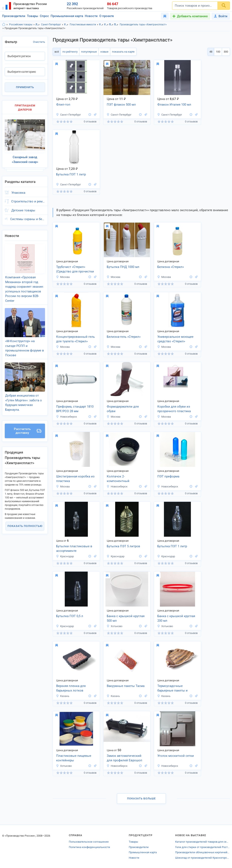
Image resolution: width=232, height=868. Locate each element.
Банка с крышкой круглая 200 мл (176, 618)
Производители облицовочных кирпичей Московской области (203, 852)
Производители (14, 16)
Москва (63, 277)
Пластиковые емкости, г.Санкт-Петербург (116, 25)
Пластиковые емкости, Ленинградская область (111, 25)
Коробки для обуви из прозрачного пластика (174, 409)
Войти (221, 16)
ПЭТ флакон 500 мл (121, 105)
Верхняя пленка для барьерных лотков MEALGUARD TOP (71, 689)
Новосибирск (66, 417)
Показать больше (141, 798)
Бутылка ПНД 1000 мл (123, 267)
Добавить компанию (192, 16)
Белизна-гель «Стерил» (124, 337)
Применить (25, 87)
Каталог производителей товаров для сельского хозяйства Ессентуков (203, 842)
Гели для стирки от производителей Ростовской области (203, 847)
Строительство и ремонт (28, 201)
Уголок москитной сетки (176, 756)
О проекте (107, 16)
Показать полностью (25, 526)
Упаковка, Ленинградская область (101, 25)
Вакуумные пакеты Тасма (126, 686)
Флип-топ (63, 105)
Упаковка (66, 25)
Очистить (39, 42)
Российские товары (21, 25)
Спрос (44, 16)
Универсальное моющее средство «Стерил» (175, 339)
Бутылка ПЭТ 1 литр (71, 174)
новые (104, 52)
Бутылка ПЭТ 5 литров (123, 546)
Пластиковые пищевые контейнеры (74, 758)
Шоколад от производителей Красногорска (203, 858)
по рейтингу (70, 52)
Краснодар (65, 556)
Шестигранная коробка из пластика (75, 479)
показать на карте (123, 52)
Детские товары (23, 210)
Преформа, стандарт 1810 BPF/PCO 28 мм (75, 409)
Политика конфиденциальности (89, 847)
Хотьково (114, 626)
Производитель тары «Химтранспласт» (143, 25)
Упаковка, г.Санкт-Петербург (106, 25)
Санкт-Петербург (51, 25)
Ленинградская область (38, 25)
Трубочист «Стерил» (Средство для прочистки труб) (75, 270)
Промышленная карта (67, 16)
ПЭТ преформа (168, 476)
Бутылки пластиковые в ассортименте (74, 549)
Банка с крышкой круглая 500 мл (126, 618)
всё (57, 52)
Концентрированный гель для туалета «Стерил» (75, 339)
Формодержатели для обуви (123, 409)
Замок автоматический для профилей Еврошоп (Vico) (125, 758)
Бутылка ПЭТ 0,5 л (70, 616)
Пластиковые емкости (83, 25)
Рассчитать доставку (28, 431)
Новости (91, 16)
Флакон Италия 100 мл (174, 105)
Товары (33, 16)
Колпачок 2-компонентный (118, 479)
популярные (89, 52)
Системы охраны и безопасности (28, 219)
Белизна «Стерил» (171, 267)
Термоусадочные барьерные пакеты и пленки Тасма (172, 689)
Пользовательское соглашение (89, 842)
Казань (63, 696)
